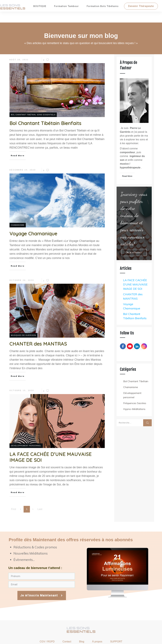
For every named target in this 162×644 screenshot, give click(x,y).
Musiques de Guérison (23, 323)
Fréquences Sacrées (135, 391)
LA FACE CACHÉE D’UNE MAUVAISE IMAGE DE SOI (135, 273)
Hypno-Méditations (134, 397)
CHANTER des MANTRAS (133, 284)
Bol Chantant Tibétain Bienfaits (135, 304)
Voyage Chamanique (132, 294)
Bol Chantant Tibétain (23, 103)
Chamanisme (18, 213)
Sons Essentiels (46, 103)
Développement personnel (26, 434)
